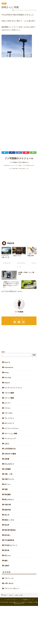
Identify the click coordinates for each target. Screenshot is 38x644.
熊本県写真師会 (10, 530)
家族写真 (8, 510)
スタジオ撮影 (9, 393)
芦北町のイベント (11, 545)
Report (4, 4)
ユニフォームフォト (12, 428)
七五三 (7, 444)
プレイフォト (9, 418)
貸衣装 (7, 550)
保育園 (7, 459)
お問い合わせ (9, 583)
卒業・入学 (8, 474)
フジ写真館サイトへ (26, 600)
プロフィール (9, 578)
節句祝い (8, 535)
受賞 (6, 489)
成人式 (7, 515)
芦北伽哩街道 (9, 540)
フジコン (8, 408)
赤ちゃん (8, 555)
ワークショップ (10, 438)
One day (8, 378)
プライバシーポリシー (12, 588)
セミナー (8, 403)
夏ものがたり (9, 499)
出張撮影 (8, 469)
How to (7, 362)
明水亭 (7, 525)
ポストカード (9, 423)
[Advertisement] (19, 86)
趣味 (6, 561)
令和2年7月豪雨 (10, 454)
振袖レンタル (9, 520)
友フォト (8, 484)
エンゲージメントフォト (13, 388)
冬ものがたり (9, 464)
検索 (3, 352)
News (7, 372)
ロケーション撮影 (11, 433)
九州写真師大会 (10, 449)
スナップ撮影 (9, 398)
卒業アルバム (9, 479)
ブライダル (8, 413)
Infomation (9, 367)
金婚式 (7, 566)
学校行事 (8, 505)
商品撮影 (8, 494)
